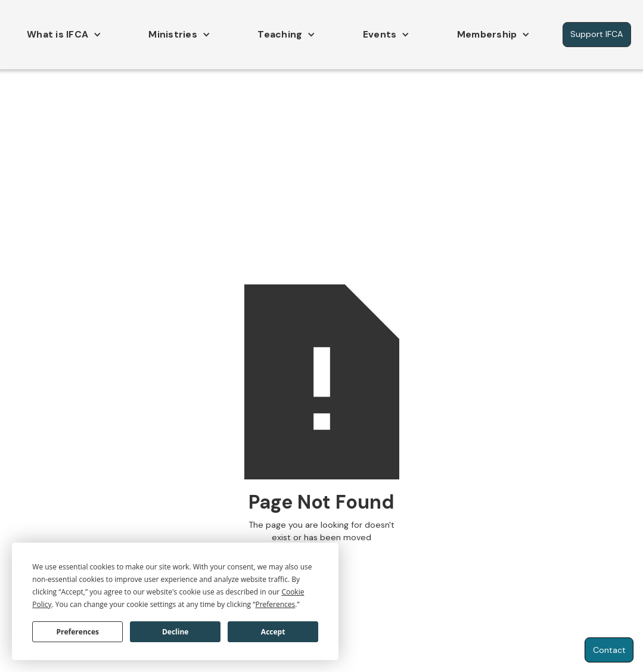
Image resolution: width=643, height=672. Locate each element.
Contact (609, 650)
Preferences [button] (275, 604)
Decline (175, 632)
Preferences (78, 632)
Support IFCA (597, 34)
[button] (61, 35)
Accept (273, 632)
